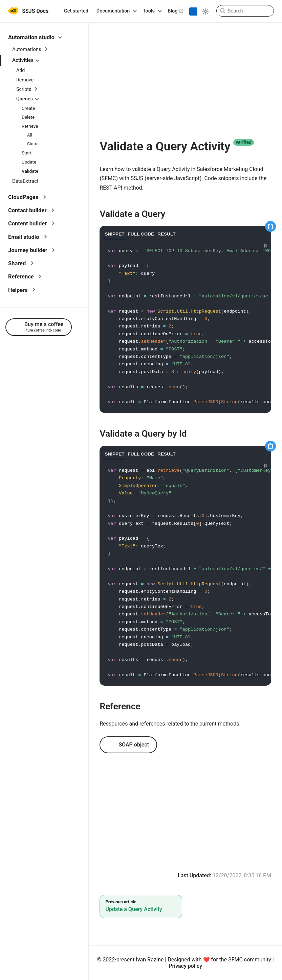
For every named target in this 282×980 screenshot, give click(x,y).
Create (28, 108)
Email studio (27, 237)
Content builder (31, 224)
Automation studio (35, 37)
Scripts (27, 89)
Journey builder (31, 250)
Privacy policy (185, 966)
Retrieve (30, 126)
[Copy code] (270, 226)
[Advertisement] (185, 81)
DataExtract (25, 181)
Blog (176, 11)
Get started (76, 11)
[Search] (245, 11)
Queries (27, 99)
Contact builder (31, 210)
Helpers (22, 290)
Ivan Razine (150, 960)
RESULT (166, 234)
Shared (21, 263)
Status (33, 144)
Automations (30, 49)
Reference (25, 277)
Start (27, 153)
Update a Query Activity (134, 909)
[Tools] (151, 11)
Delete (28, 117)
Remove (25, 80)
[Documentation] (116, 11)
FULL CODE (141, 234)
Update (29, 162)
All (30, 135)
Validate (30, 171)
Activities (26, 60)
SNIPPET (114, 234)
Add (20, 70)
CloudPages (27, 197)
